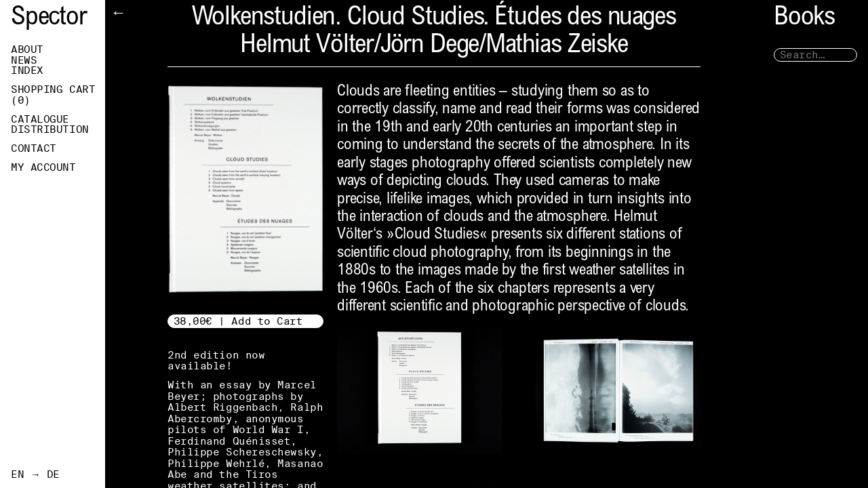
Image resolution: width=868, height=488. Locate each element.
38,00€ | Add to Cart (238, 321)
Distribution (50, 129)
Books (804, 19)
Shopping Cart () (53, 95)
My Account (43, 167)
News (24, 60)
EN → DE (35, 474)
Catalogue (40, 119)
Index (27, 70)
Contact (34, 148)
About (27, 49)
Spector (49, 19)
